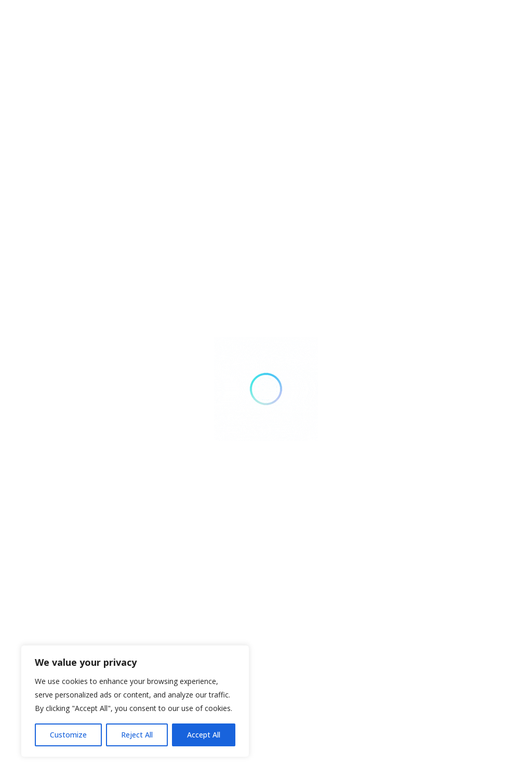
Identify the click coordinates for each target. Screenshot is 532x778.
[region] (135, 701)
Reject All (137, 735)
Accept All (204, 735)
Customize (68, 735)
